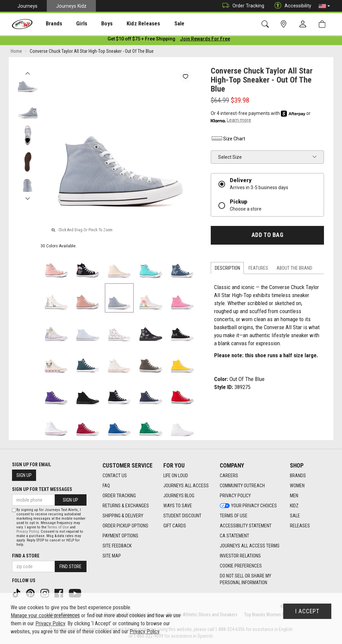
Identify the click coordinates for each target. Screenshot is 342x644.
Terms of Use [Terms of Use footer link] (234, 516)
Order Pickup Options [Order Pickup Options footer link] (125, 526)
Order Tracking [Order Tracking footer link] (119, 496)
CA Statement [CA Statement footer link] (234, 536)
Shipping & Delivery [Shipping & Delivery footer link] (123, 516)
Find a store (26, 556)
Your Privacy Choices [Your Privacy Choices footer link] (248, 506)
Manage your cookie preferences (45, 615)
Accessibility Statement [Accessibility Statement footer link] (246, 526)
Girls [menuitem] (73, 24)
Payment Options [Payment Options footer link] (120, 536)
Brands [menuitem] (49, 24)
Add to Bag (267, 236)
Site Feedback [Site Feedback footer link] (117, 546)
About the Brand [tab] (294, 269)
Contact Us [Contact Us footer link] (115, 476)
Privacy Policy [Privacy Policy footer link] (235, 496)
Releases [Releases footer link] (300, 526)
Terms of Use (58, 527)
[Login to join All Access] (141, 40)
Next (28, 198)
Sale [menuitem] (160, 24)
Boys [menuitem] (95, 24)
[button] (324, 6)
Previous (28, 73)
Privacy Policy (28, 532)
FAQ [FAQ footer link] (106, 486)
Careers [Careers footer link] (229, 476)
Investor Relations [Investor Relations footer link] (240, 556)
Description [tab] (227, 269)
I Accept (307, 611)
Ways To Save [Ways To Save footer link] (178, 506)
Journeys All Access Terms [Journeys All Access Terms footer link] (250, 546)
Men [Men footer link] (294, 496)
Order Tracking (242, 6)
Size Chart (228, 140)
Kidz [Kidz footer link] (294, 506)
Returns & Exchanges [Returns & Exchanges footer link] (126, 506)
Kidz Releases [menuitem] (127, 24)
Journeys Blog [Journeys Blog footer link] (179, 496)
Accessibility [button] (291, 6)
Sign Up (24, 475)
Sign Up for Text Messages (42, 489)
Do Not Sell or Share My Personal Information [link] (245, 579)
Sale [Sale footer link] (295, 516)
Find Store (70, 566)
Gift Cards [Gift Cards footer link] (175, 526)
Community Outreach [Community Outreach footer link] (242, 486)
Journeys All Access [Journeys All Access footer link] (186, 486)
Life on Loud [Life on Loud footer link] (176, 476)
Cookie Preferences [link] (241, 566)
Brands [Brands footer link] (298, 476)
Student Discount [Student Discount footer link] (182, 516)
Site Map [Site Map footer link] (112, 556)
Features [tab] (258, 269)
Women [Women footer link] (297, 486)
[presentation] (49, 24)
